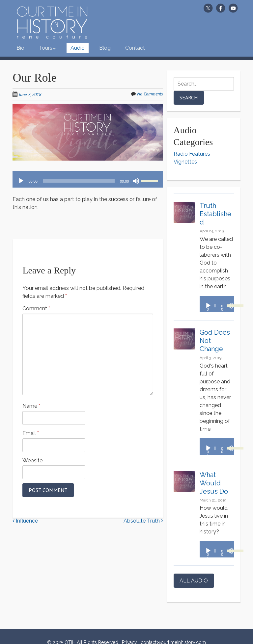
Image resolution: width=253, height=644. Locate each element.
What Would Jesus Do (214, 483)
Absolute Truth (143, 521)
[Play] (21, 181)
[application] (88, 179)
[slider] (79, 181)
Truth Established (215, 214)
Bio (20, 48)
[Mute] (136, 181)
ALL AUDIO (194, 581)
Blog (105, 48)
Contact (135, 48)
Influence (25, 521)
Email (31, 433)
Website (32, 461)
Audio (78, 48)
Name (31, 406)
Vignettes (185, 162)
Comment (36, 309)
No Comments (150, 94)
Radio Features (192, 154)
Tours (46, 48)
